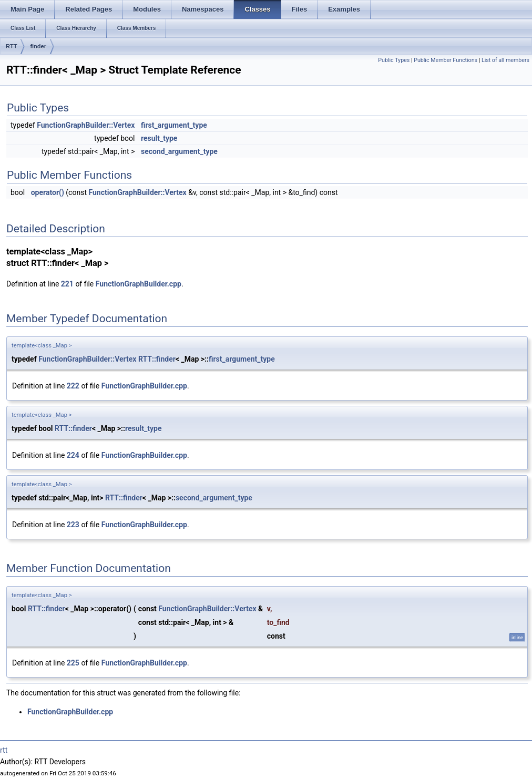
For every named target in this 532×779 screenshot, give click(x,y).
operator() (48, 192)
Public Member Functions (446, 60)
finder (38, 46)
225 (73, 663)
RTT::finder (157, 359)
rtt (4, 750)
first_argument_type (174, 125)
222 (73, 386)
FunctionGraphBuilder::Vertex (86, 125)
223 (73, 525)
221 (67, 284)
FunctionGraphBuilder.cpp (139, 284)
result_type (159, 138)
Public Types (394, 60)
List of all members (505, 60)
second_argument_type (179, 151)
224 (73, 455)
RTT (11, 46)
